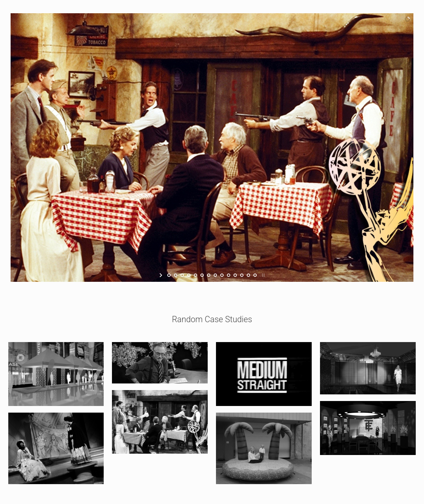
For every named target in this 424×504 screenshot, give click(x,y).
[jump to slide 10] (229, 275)
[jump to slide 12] (242, 275)
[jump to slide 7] (209, 275)
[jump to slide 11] (235, 275)
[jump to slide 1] (169, 275)
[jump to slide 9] (222, 275)
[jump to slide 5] (195, 275)
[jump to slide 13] (248, 275)
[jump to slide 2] (176, 275)
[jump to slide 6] (202, 275)
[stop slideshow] (263, 275)
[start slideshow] (161, 275)
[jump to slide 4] (189, 275)
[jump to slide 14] (255, 275)
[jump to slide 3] (182, 275)
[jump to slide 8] (215, 275)
